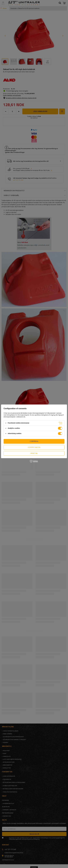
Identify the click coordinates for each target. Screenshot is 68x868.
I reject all (34, 453)
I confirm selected (34, 447)
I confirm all (34, 441)
